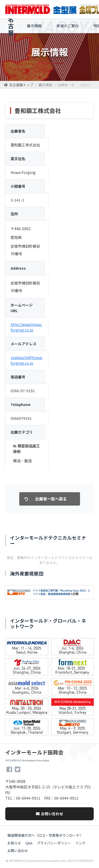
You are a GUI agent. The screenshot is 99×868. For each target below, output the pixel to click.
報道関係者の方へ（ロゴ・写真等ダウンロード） (45, 835)
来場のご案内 (68, 26)
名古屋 (11, 26)
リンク (80, 843)
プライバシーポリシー (54, 843)
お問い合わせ (49, 814)
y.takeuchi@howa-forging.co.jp (27, 360)
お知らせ (14, 843)
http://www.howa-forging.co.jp (27, 327)
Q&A (29, 843)
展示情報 (34, 26)
